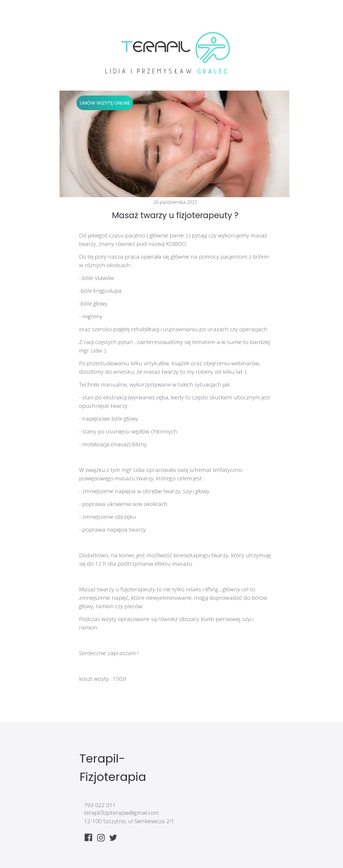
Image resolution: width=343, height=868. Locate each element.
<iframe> (223, 810)
